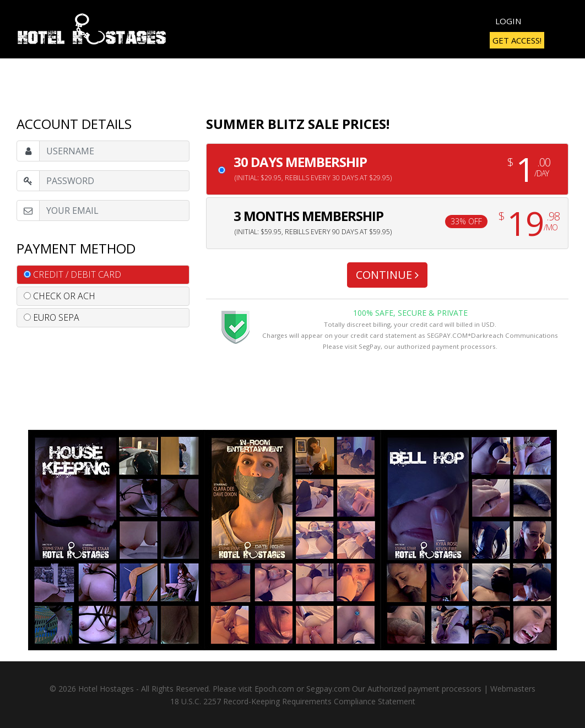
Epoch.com (274, 689)
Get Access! (517, 40)
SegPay (370, 346)
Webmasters (513, 689)
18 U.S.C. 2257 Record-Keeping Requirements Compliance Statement (293, 701)
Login (508, 21)
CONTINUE (387, 275)
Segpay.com (328, 689)
